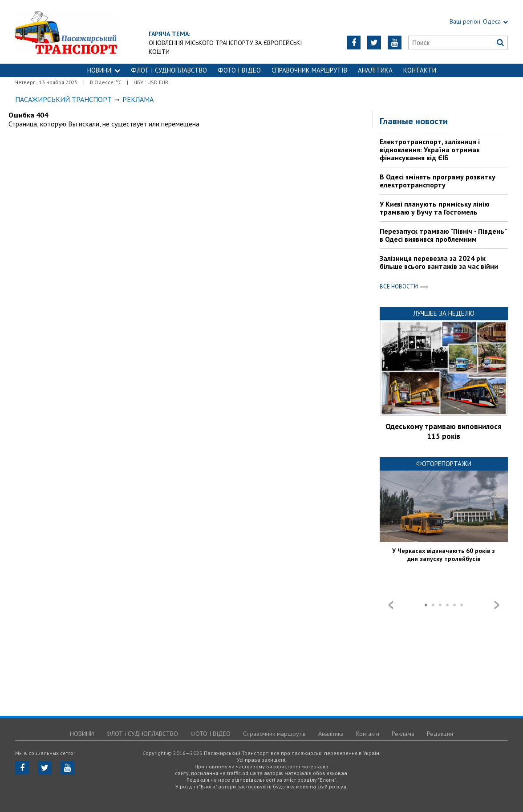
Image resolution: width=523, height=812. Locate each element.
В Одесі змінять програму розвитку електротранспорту (438, 181)
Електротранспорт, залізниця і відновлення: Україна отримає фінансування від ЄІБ (430, 150)
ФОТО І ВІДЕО (239, 70)
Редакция (440, 734)
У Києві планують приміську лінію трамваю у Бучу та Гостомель (435, 208)
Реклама (403, 734)
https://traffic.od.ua (101, 32)
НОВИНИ (104, 70)
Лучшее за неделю (444, 313)
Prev (391, 605)
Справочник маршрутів (309, 70)
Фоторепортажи (444, 464)
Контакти (420, 70)
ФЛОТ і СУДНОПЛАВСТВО (169, 70)
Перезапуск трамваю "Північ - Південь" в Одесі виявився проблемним (443, 235)
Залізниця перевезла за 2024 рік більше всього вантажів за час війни (439, 262)
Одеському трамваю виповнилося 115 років (444, 431)
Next (497, 605)
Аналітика (375, 70)
